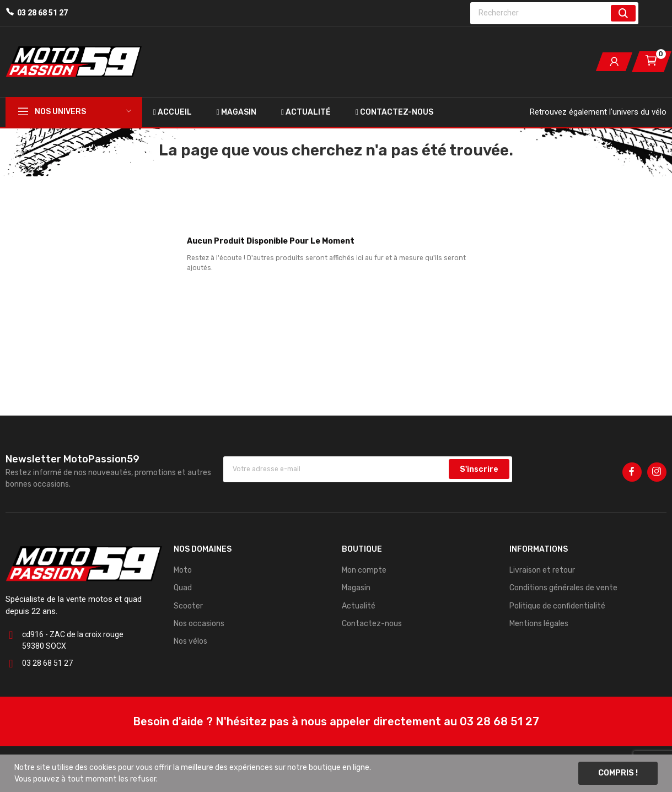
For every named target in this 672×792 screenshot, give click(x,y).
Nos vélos (190, 641)
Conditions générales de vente (563, 588)
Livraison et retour (542, 570)
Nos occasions (199, 624)
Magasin (356, 588)
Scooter (188, 606)
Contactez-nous (372, 624)
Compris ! (618, 773)
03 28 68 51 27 (42, 13)
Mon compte (364, 570)
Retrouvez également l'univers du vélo (598, 112)
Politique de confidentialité (557, 606)
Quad (183, 588)
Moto (183, 570)
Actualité (359, 606)
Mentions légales (539, 624)
